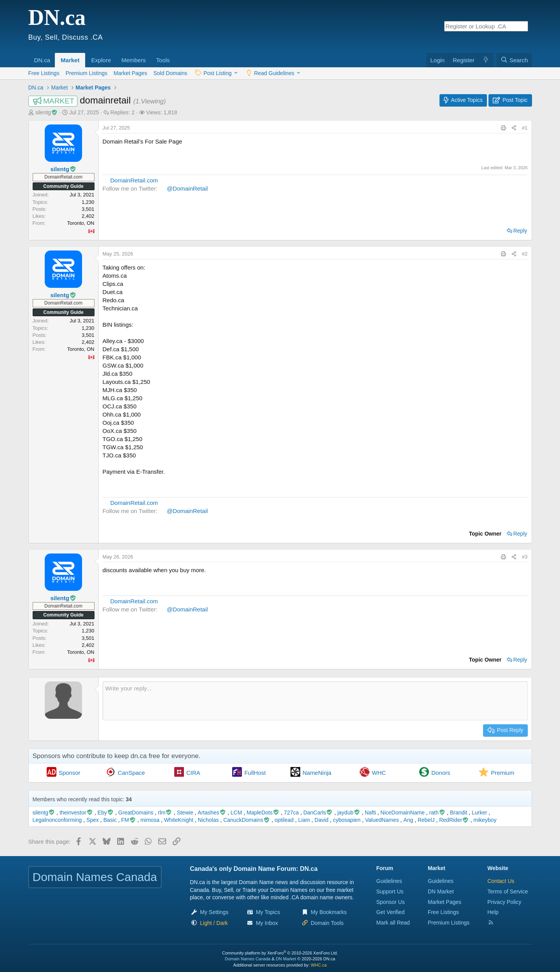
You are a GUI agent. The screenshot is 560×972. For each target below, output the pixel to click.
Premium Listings (87, 73)
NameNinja (317, 773)
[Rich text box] (315, 701)
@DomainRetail (187, 188)
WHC (379, 773)
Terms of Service (507, 891)
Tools (163, 60)
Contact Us (501, 881)
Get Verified (391, 912)
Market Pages (130, 73)
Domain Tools (327, 923)
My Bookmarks (329, 912)
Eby (106, 813)
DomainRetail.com (134, 180)
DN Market (441, 891)
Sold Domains (170, 73)
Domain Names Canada (248, 959)
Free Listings (44, 73)
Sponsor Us (391, 902)
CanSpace (131, 773)
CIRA (193, 773)
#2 (525, 254)
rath (437, 813)
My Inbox (267, 923)
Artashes (212, 813)
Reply (520, 231)
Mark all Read (393, 923)
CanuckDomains (247, 820)
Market (70, 60)
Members (134, 60)
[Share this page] (514, 128)
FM (129, 820)
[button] (53, 56)
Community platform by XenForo (280, 953)
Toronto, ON (80, 223)
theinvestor (76, 813)
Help (493, 912)
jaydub (349, 813)
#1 (525, 128)
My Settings (214, 912)
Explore (101, 60)
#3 (525, 557)
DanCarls (318, 813)
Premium (502, 773)
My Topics (268, 912)
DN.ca (42, 60)
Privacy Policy (504, 902)
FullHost (255, 773)
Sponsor (70, 773)
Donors (441, 773)
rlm (165, 813)
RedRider (454, 820)
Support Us (390, 891)
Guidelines (389, 881)
